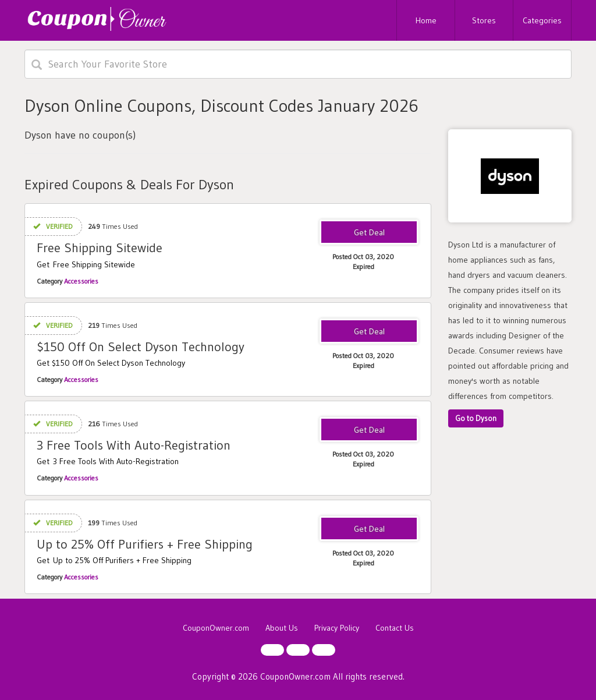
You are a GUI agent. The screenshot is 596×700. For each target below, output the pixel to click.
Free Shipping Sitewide (100, 248)
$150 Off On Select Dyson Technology (141, 347)
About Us (282, 628)
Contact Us (395, 628)
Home (426, 20)
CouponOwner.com (216, 628)
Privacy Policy (337, 628)
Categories (542, 20)
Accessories (81, 281)
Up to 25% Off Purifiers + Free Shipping (145, 544)
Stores (484, 20)
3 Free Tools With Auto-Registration (134, 445)
